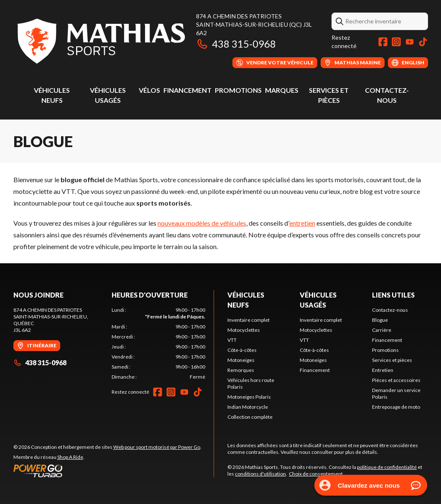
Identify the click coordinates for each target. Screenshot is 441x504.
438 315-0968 (236, 44)
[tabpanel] (158, 344)
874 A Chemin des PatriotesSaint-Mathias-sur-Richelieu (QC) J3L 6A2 (254, 24)
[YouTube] (410, 42)
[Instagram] (396, 42)
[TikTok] (423, 42)
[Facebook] (383, 42)
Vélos (149, 90)
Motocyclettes (244, 330)
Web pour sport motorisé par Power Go (157, 447)
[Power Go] (107, 471)
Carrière (382, 330)
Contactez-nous (390, 310)
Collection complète (250, 417)
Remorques (241, 370)
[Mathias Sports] (101, 40)
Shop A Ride (70, 457)
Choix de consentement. (316, 474)
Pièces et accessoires (396, 380)
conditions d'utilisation (260, 474)
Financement (187, 90)
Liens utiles (393, 295)
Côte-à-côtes (242, 350)
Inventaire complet (249, 320)
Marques (282, 90)
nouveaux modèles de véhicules (202, 223)
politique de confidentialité (387, 467)
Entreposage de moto (396, 407)
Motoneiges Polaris (249, 397)
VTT (232, 340)
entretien (302, 223)
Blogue (380, 320)
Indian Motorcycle (248, 407)
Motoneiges (241, 360)
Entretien (383, 370)
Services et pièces (392, 360)
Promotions (238, 90)
